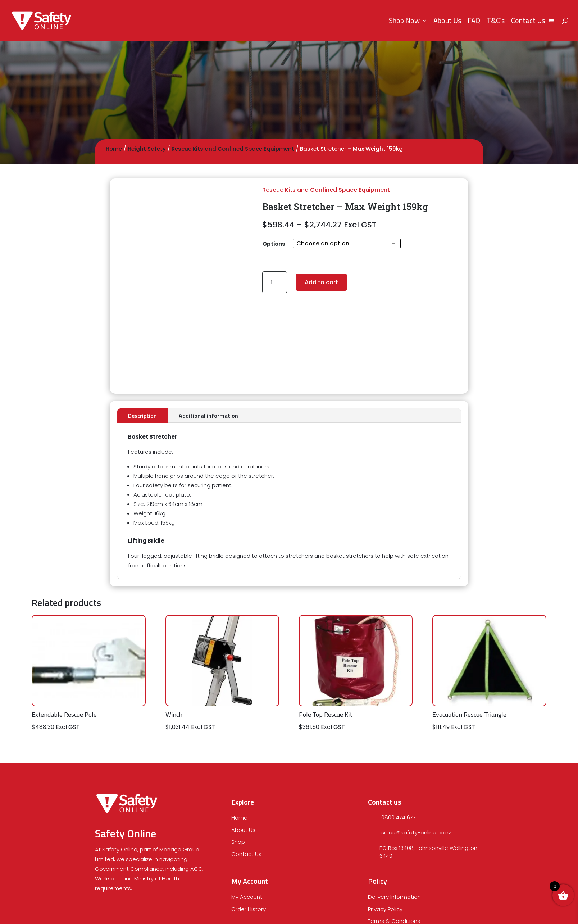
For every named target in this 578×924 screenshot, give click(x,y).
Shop (238, 842)
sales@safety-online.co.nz (416, 832)
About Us (447, 20)
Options (274, 244)
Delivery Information (394, 897)
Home (114, 149)
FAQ (474, 20)
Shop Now (404, 20)
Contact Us (528, 20)
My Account (247, 897)
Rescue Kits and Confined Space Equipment (233, 149)
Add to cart (321, 282)
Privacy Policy (385, 909)
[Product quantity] (275, 282)
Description (142, 416)
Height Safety (147, 149)
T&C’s (496, 20)
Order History (249, 909)
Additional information (208, 416)
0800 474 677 (399, 817)
